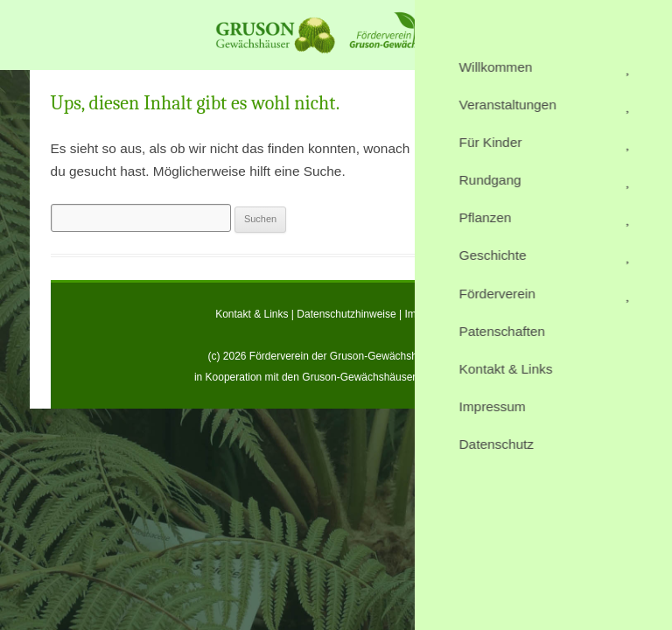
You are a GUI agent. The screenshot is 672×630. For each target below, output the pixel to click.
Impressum (431, 314)
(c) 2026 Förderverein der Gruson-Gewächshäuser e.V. (336, 356)
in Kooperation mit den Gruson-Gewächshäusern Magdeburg (336, 377)
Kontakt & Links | (256, 314)
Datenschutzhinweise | (350, 314)
